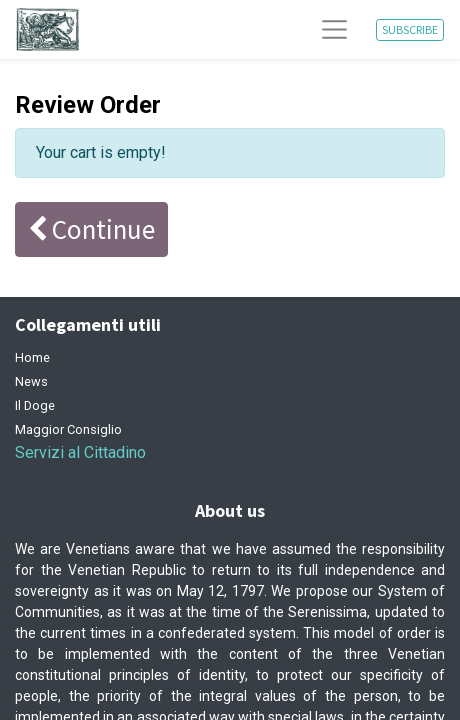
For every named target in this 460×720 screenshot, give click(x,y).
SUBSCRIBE (410, 29)
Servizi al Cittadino (80, 452)
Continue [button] (91, 229)
